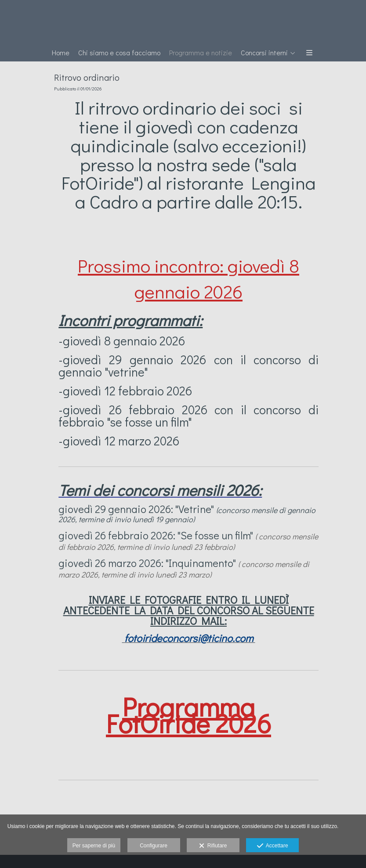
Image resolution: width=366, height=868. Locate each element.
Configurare (154, 846)
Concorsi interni (264, 53)
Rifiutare (213, 846)
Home (61, 53)
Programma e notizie (201, 53)
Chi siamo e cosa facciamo (119, 53)
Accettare (273, 846)
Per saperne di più (94, 846)
